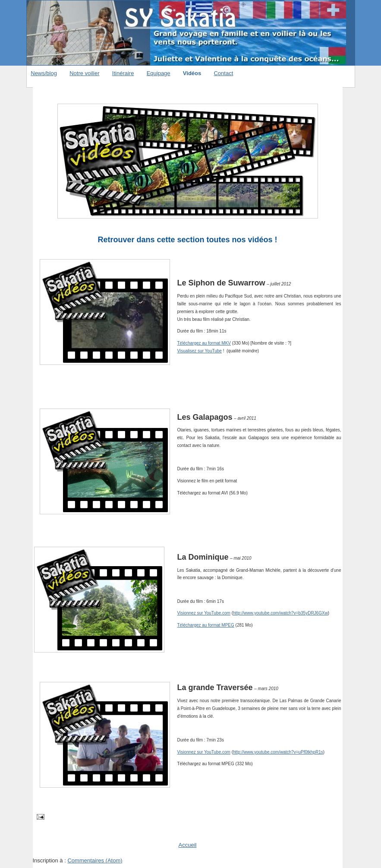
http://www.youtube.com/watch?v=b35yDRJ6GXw (280, 613)
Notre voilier (84, 73)
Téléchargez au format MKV (204, 343)
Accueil (188, 845)
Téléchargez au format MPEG (206, 625)
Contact (223, 73)
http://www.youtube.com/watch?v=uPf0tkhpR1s (278, 752)
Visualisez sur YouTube (200, 351)
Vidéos (192, 73)
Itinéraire (123, 73)
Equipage (159, 73)
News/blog (44, 73)
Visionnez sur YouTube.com (204, 613)
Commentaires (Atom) (95, 860)
